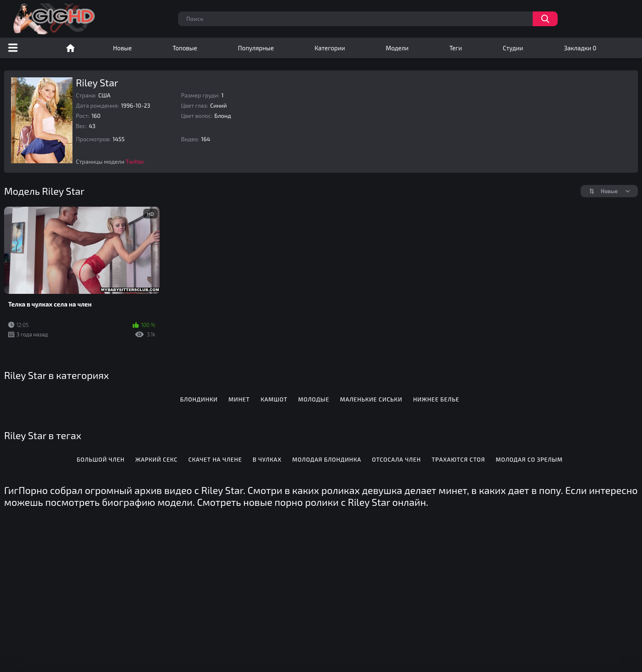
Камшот (274, 399)
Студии (513, 48)
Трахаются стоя (458, 459)
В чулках (267, 459)
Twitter (135, 161)
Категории (330, 48)
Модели (397, 48)
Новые (122, 48)
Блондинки (199, 399)
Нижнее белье (436, 399)
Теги (456, 48)
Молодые (314, 399)
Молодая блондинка (327, 459)
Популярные (256, 48)
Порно (70, 48)
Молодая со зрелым (529, 459)
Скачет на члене (215, 459)
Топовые (185, 48)
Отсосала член (397, 459)
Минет (239, 399)
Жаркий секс (157, 459)
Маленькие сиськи (371, 399)
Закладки (580, 48)
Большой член (101, 459)
